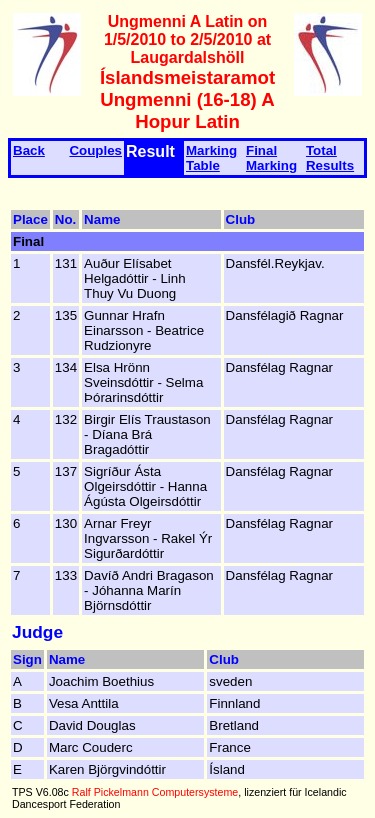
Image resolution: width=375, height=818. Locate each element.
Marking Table (211, 158)
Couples (95, 150)
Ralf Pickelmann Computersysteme (155, 792)
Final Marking (271, 158)
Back (29, 150)
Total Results (330, 158)
